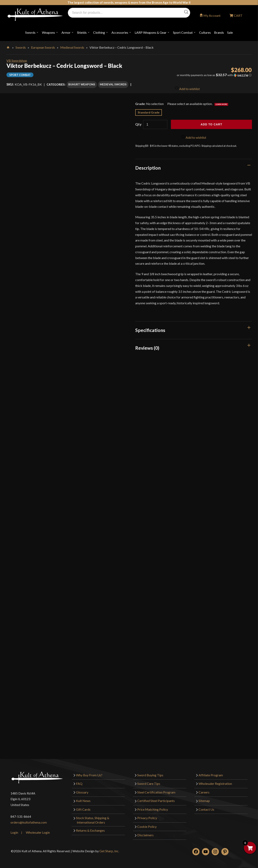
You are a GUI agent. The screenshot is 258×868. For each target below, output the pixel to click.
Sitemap (204, 798)
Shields (82, 32)
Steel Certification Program (156, 789)
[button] (213, 75)
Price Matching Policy (153, 806)
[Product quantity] (155, 122)
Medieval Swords (72, 47)
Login (14, 830)
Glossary (82, 789)
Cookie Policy (147, 823)
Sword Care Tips (149, 780)
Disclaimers (145, 832)
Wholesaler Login (38, 830)
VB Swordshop (17, 60)
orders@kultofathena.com (29, 819)
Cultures (205, 32)
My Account (212, 15)
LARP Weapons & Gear (151, 32)
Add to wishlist (187, 84)
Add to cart (211, 122)
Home (8, 47)
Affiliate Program (211, 772)
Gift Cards (83, 806)
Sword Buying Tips (150, 772)
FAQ (79, 780)
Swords (30, 32)
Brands (219, 32)
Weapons (48, 32)
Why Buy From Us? (89, 772)
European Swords (43, 47)
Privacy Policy (147, 815)
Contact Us (206, 806)
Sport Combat (183, 32)
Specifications (150, 327)
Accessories (120, 32)
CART (238, 15)
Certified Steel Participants (156, 798)
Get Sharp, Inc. (109, 848)
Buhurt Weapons (82, 83)
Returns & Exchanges (90, 827)
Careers (204, 789)
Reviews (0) (147, 345)
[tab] (194, 165)
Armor (66, 32)
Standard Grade (149, 110)
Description (148, 165)
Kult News (83, 798)
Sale (230, 32)
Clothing (99, 32)
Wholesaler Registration (215, 780)
